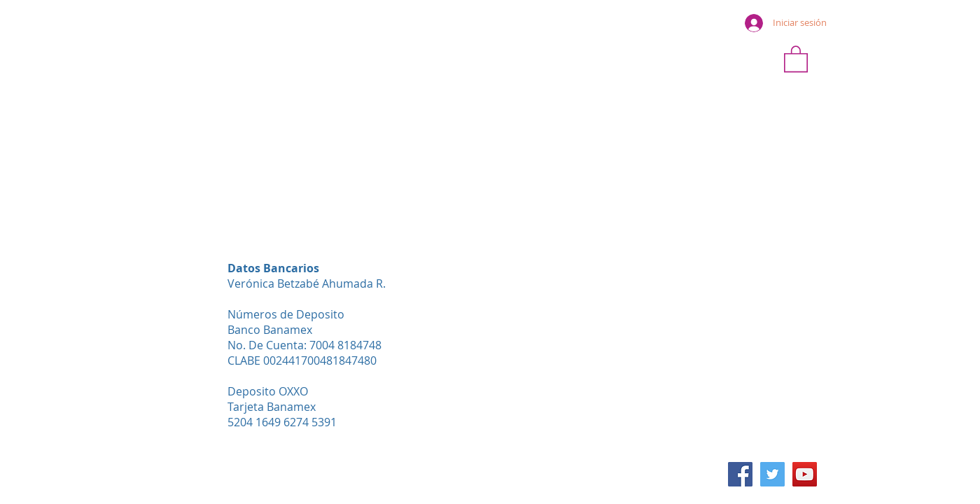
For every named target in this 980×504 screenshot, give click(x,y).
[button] (796, 58)
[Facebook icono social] (740, 474)
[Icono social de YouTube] (805, 474)
